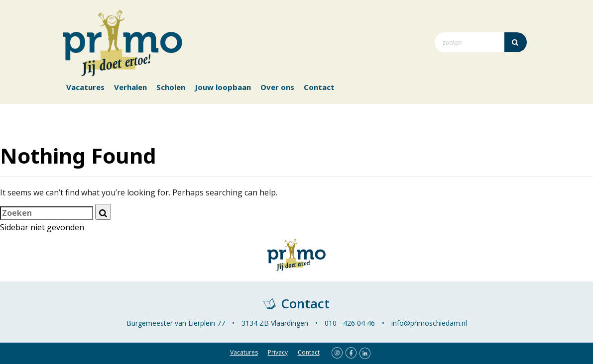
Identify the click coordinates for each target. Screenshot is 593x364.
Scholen (171, 87)
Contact (319, 87)
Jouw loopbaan (223, 87)
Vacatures (85, 87)
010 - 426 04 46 (350, 323)
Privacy (278, 352)
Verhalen (130, 87)
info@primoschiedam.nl (429, 323)
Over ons (277, 87)
